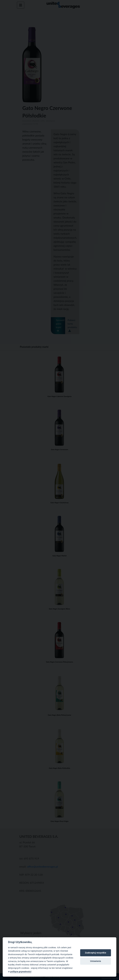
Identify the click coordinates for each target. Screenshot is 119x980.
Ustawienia (95, 961)
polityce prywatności (21, 971)
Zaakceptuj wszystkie (96, 953)
